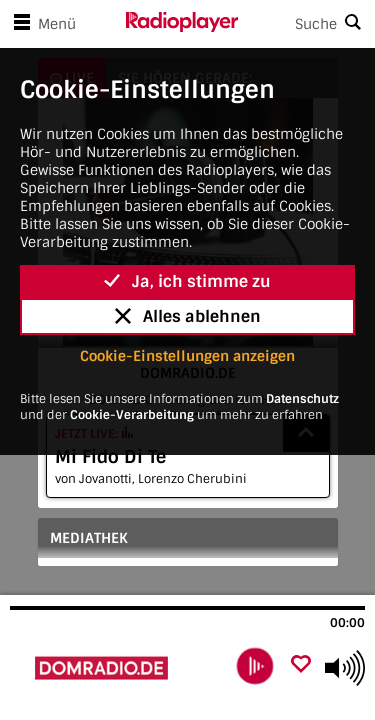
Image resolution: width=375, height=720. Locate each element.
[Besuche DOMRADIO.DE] (117, 668)
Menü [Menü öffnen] (41, 24)
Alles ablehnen (188, 316)
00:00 (347, 623)
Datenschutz (302, 399)
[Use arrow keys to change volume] (345, 668)
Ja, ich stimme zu (187, 281)
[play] (254, 665)
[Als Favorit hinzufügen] (301, 665)
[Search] (307, 24)
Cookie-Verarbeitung (132, 415)
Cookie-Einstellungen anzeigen (187, 356)
